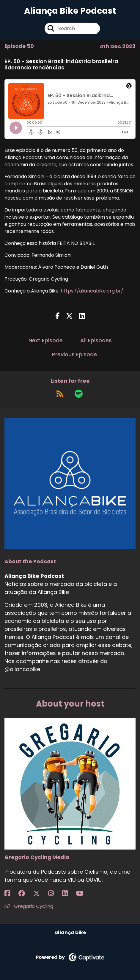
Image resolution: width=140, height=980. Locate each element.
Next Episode (46, 340)
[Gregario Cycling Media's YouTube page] (83, 893)
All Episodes (96, 340)
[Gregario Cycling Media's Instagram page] (55, 893)
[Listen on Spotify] (79, 394)
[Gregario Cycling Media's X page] (40, 893)
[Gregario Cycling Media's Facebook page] (11, 893)
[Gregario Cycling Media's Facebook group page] (25, 893)
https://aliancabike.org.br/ (92, 291)
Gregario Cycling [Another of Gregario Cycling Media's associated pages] (29, 906)
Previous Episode (74, 354)
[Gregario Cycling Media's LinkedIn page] (69, 893)
